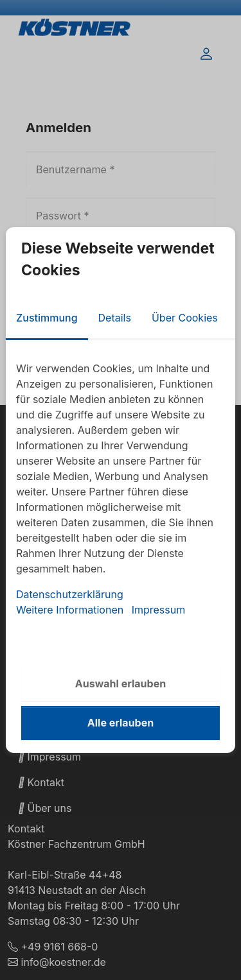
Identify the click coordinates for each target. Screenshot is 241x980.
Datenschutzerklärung (70, 594)
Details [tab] (115, 318)
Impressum (159, 610)
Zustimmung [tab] (47, 318)
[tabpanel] (121, 489)
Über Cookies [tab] (185, 318)
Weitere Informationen (70, 610)
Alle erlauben (121, 723)
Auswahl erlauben (121, 683)
